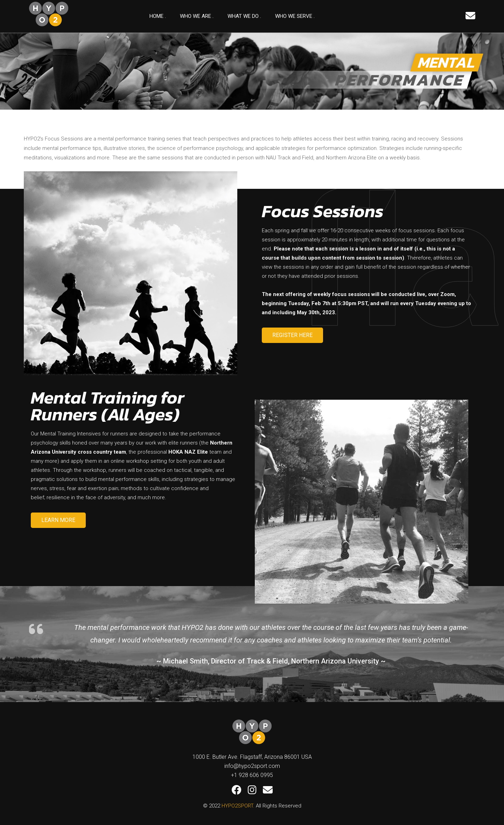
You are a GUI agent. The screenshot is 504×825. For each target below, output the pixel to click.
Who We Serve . (295, 16)
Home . (158, 16)
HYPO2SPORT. (238, 806)
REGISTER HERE (292, 335)
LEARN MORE (58, 520)
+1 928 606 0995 (252, 775)
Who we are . (197, 16)
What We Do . (244, 16)
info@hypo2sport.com (252, 766)
